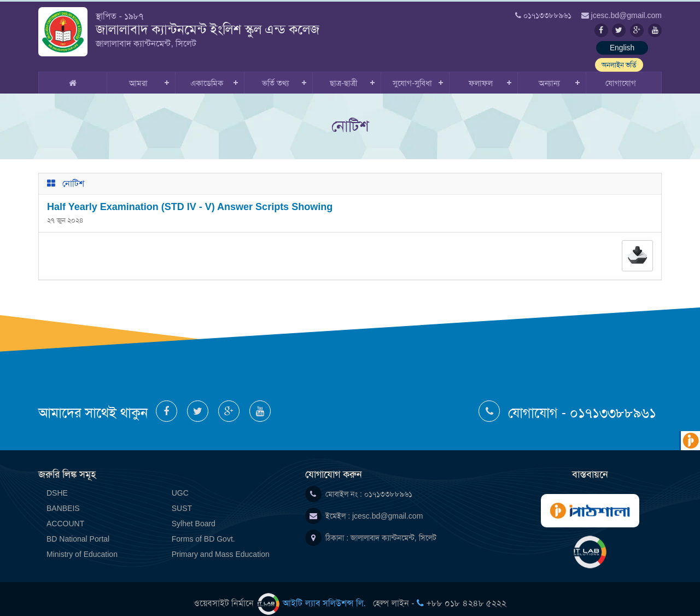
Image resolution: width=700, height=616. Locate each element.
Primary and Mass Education (221, 544)
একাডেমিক (207, 73)
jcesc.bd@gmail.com (387, 506)
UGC (180, 483)
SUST (182, 498)
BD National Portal (78, 529)
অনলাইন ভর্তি (634, 48)
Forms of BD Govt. (203, 529)
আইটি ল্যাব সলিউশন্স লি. (313, 593)
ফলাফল (481, 73)
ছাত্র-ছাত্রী (344, 73)
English (571, 48)
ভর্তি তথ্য (275, 73)
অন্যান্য (549, 73)
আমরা (138, 73)
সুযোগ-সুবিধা (412, 73)
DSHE (57, 483)
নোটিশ (73, 174)
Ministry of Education (82, 544)
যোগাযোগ (621, 73)
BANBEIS (63, 498)
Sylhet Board (194, 514)
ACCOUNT (65, 514)
